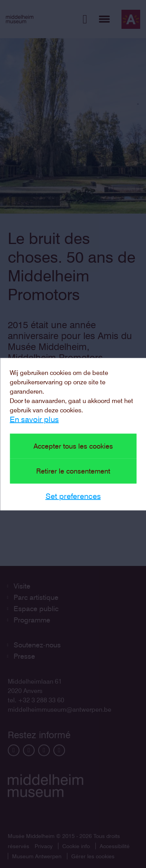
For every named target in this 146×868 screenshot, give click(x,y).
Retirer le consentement (73, 471)
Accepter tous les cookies (73, 446)
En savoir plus (34, 419)
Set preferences (73, 496)
